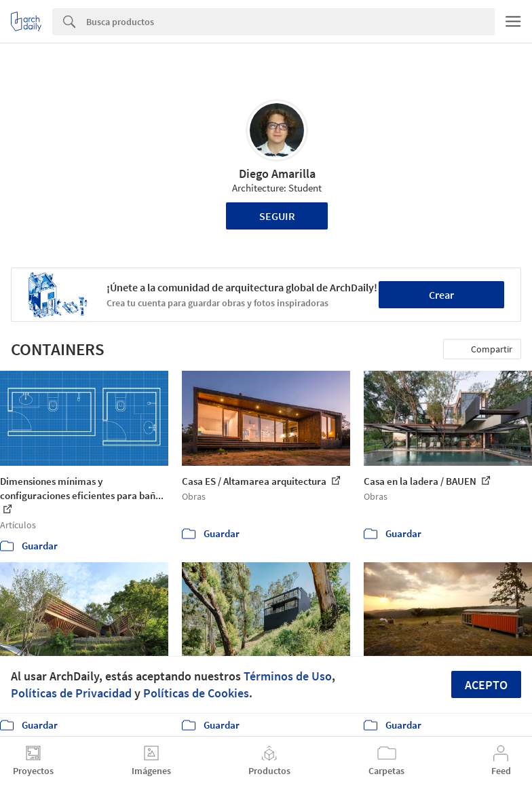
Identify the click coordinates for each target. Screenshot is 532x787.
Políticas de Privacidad (71, 693)
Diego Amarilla (277, 173)
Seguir (277, 216)
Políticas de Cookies (196, 693)
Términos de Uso (288, 676)
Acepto (486, 685)
